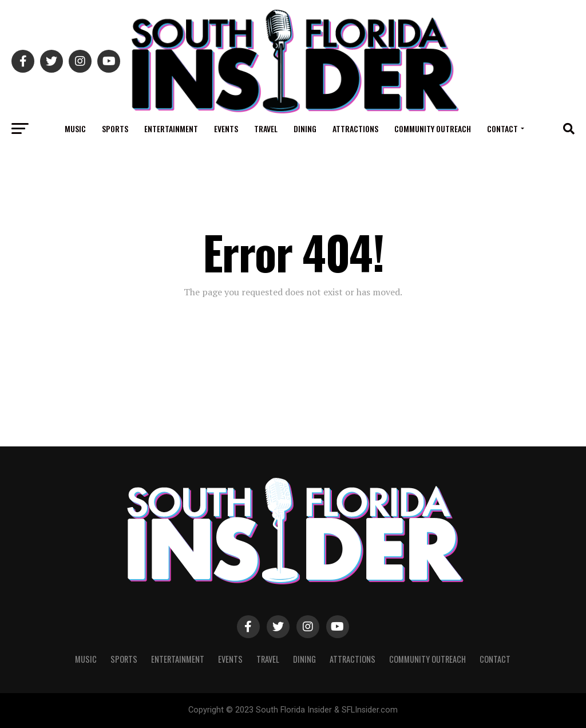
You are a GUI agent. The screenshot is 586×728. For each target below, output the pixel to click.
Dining (305, 128)
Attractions (355, 128)
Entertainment (171, 128)
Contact (502, 128)
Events (226, 128)
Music (75, 128)
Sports (115, 128)
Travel (266, 128)
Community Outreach (433, 128)
